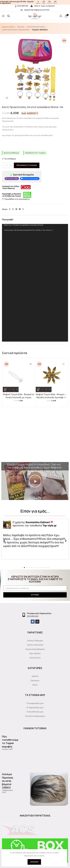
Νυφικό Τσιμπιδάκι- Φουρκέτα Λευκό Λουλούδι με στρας (19, 396)
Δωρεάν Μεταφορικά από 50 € (35, 10)
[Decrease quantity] (4, 165)
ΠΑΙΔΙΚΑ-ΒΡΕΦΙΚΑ (40, 30)
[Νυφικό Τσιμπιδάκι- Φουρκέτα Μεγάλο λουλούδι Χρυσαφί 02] (51, 376)
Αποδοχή (34, 862)
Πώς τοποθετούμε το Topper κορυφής (10, 741)
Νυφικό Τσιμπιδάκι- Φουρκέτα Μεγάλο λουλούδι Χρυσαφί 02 (51, 396)
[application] (35, 283)
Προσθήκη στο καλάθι (27, 165)
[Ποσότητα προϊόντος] (7, 165)
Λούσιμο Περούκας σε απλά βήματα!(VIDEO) (8, 781)
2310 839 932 (21, 6)
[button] (35, 481)
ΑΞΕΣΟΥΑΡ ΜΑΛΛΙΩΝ (36, 27)
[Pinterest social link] (16, 209)
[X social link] (13, 209)
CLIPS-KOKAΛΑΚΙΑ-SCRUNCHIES (16, 30)
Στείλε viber (13, 179)
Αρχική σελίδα (8, 27)
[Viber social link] (23, 209)
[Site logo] (47, 16)
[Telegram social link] (20, 209)
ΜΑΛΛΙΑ (21, 27)
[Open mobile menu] (3, 16)
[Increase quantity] (11, 165)
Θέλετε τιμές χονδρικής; (43, 6)
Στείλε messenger (31, 179)
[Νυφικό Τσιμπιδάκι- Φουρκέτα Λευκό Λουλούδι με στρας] (19, 376)
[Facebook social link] (10, 209)
